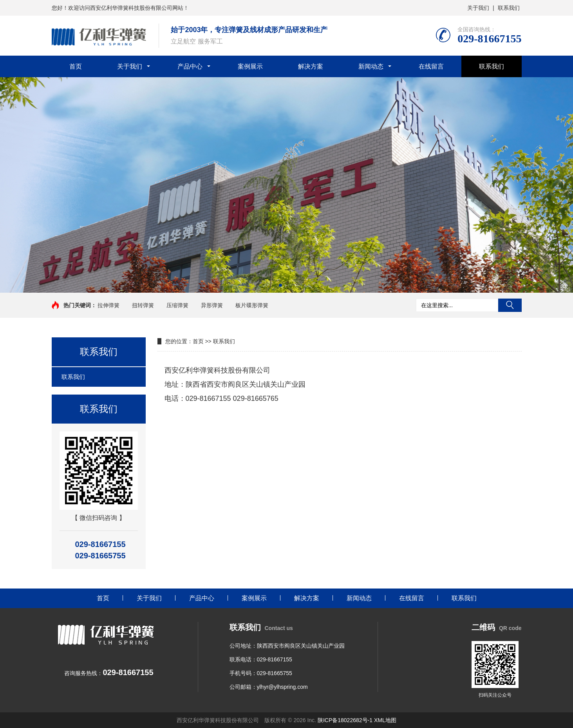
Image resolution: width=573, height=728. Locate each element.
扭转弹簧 (143, 305)
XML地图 (385, 720)
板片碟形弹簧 (252, 305)
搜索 (510, 305)
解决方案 (311, 66)
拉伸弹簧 (108, 305)
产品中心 (190, 66)
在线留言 (431, 66)
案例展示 (250, 66)
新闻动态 (371, 66)
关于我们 (478, 8)
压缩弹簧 (177, 305)
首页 (76, 66)
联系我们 (509, 8)
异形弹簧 (212, 305)
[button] (280, 285)
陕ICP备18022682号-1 (345, 720)
